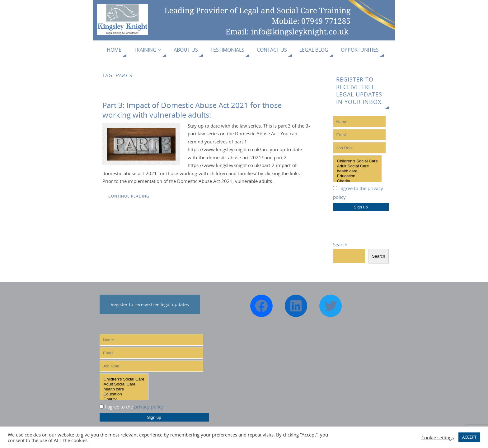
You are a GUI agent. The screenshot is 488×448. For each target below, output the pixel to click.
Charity (357, 181)
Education (357, 176)
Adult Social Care (357, 166)
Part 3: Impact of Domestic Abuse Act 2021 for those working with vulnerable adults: (192, 110)
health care (357, 171)
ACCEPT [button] (469, 437)
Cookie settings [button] (438, 437)
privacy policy (149, 407)
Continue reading (129, 196)
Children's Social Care (357, 161)
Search (340, 245)
